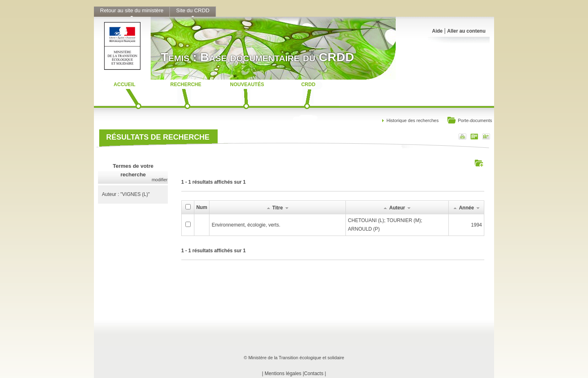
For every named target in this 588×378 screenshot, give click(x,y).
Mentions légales (283, 374)
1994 (477, 225)
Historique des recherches (412, 120)
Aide (437, 31)
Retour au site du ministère (132, 10)
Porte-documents (469, 121)
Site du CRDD (193, 10)
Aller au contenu (466, 31)
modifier (159, 180)
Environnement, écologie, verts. (246, 225)
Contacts (314, 374)
